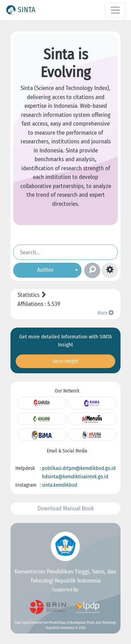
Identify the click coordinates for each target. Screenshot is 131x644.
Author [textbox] (45, 269)
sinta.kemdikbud (60, 485)
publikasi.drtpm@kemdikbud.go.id (79, 468)
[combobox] (47, 270)
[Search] (65, 252)
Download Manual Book (66, 508)
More (105, 313)
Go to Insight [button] (65, 361)
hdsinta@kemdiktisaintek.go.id (75, 477)
